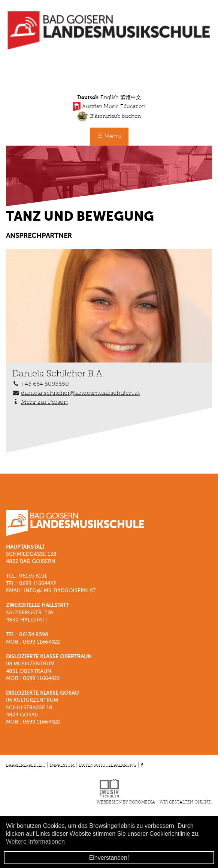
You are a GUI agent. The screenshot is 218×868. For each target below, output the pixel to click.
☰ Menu (109, 137)
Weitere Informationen (35, 842)
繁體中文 (131, 98)
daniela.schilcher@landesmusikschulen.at (80, 393)
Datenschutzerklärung (108, 766)
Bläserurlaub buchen (109, 116)
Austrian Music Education (109, 107)
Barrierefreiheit (26, 766)
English (110, 98)
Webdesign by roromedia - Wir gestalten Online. (154, 802)
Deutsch (88, 98)
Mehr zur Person (44, 402)
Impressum (62, 766)
